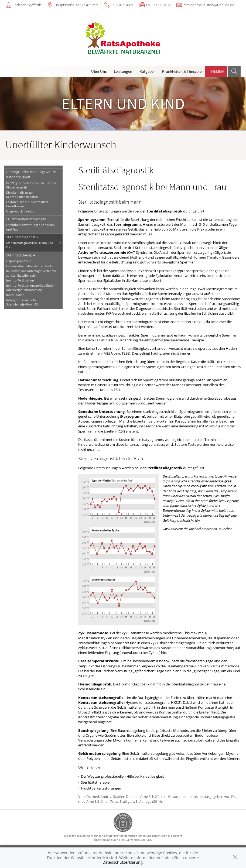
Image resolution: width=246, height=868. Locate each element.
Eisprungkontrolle (19, 261)
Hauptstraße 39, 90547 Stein (76, 5)
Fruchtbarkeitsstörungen (26, 219)
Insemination (15, 295)
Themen (216, 71)
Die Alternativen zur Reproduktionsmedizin (22, 195)
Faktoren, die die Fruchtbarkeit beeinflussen (27, 204)
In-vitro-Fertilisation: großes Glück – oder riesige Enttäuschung (31, 288)
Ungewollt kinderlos (20, 211)
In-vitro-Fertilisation (20, 280)
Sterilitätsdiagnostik (22, 237)
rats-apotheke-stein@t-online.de (209, 5)
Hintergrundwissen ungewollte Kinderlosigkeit (31, 174)
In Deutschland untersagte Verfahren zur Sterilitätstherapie (31, 273)
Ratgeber (147, 71)
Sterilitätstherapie (21, 255)
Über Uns (99, 71)
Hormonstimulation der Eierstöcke (30, 266)
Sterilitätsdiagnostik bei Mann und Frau (30, 245)
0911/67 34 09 (122, 5)
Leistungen (123, 71)
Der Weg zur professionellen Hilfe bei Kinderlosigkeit (31, 185)
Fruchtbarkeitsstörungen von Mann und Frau (30, 227)
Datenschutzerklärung (123, 862)
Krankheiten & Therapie (182, 71)
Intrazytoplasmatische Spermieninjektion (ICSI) (23, 302)
